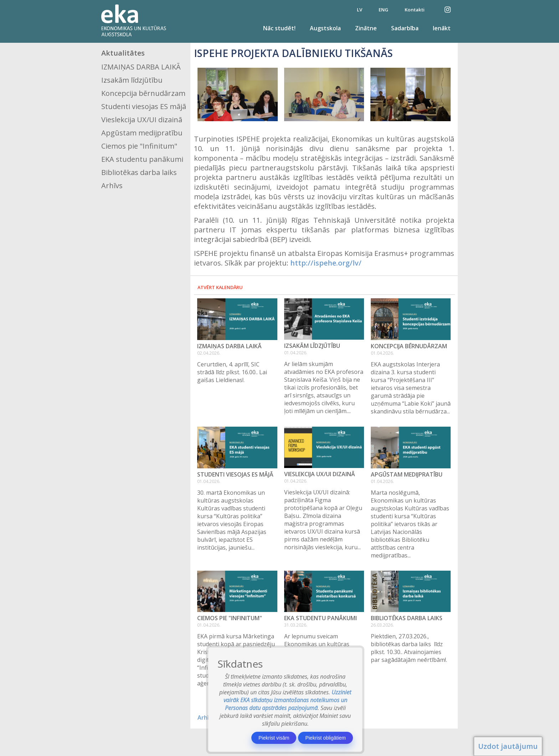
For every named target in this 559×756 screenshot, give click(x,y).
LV (360, 10)
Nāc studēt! (279, 28)
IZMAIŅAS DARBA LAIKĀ (141, 67)
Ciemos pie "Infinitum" (139, 146)
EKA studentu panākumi (142, 159)
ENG (383, 10)
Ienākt (442, 28)
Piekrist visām (274, 738)
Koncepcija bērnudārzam (143, 93)
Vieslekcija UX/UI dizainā (142, 120)
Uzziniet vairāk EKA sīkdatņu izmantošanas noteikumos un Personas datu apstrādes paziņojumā (288, 700)
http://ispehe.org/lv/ (326, 263)
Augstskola (325, 28)
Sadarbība (405, 28)
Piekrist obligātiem (325, 738)
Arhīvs (112, 186)
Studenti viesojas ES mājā (144, 106)
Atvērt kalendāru (220, 287)
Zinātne (366, 28)
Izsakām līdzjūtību (132, 80)
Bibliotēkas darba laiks (139, 172)
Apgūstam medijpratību (142, 133)
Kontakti (415, 10)
